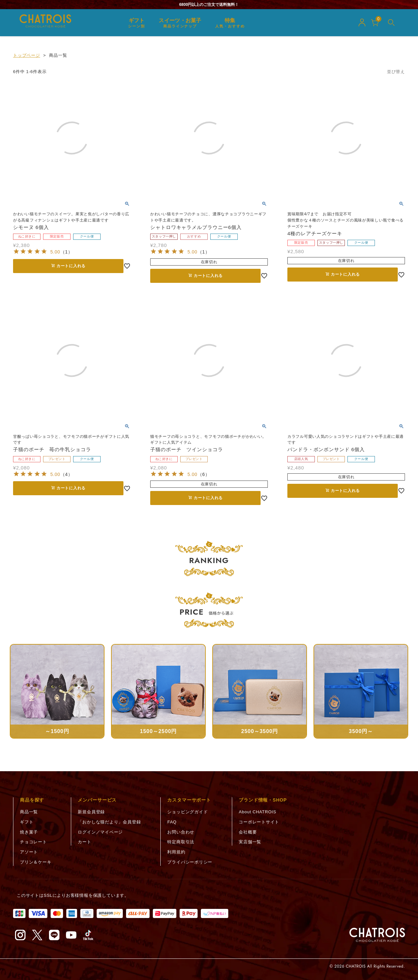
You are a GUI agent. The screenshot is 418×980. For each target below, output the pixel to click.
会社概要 (248, 832)
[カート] (375, 23)
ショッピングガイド (187, 812)
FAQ (172, 822)
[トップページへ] (377, 935)
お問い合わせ (181, 832)
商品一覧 (29, 812)
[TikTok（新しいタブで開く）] (88, 935)
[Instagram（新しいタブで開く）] (20, 935)
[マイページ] (362, 23)
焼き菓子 (29, 832)
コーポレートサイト (259, 822)
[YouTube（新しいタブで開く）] (71, 935)
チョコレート (33, 842)
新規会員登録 (91, 812)
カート (84, 842)
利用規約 (176, 852)
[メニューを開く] (391, 23)
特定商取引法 (181, 842)
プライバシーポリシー (190, 862)
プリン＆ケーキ (36, 862)
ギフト (27, 822)
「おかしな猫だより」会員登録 (109, 822)
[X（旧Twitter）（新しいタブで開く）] (37, 935)
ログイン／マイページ (100, 832)
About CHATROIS (257, 812)
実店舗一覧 (250, 842)
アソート (29, 852)
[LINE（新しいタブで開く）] (54, 935)
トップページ (27, 55)
